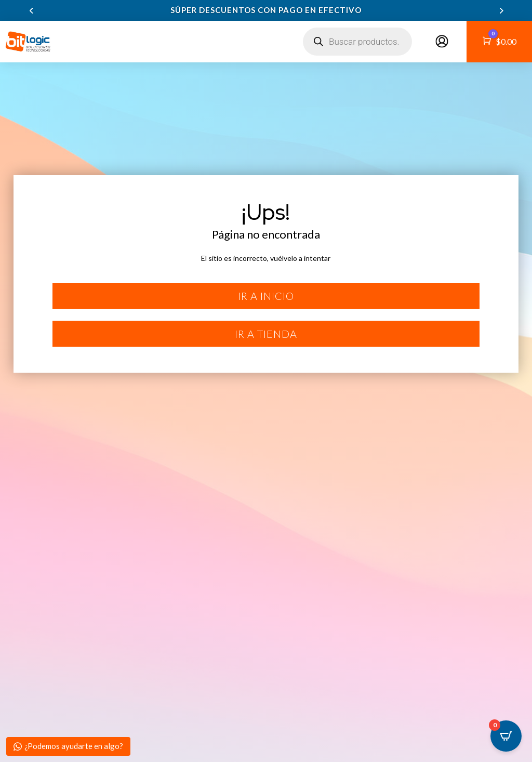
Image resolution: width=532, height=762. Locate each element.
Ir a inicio (266, 296)
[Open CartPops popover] (506, 736)
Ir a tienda (266, 334)
